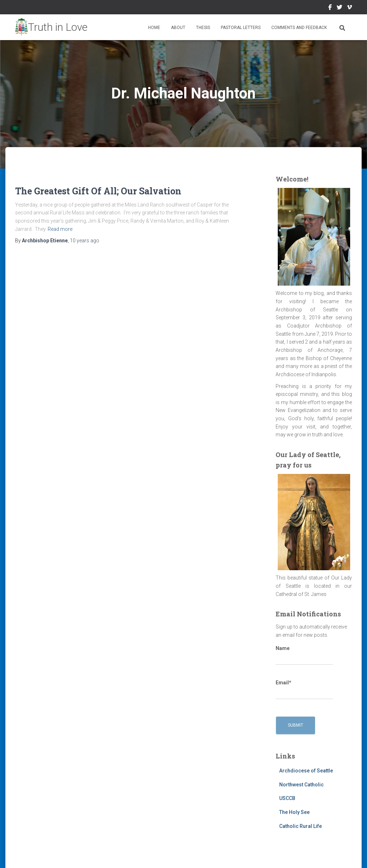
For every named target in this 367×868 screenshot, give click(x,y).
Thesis (203, 28)
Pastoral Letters (241, 28)
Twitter (339, 8)
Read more (60, 229)
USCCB (287, 798)
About (178, 28)
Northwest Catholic (301, 785)
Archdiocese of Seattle (306, 771)
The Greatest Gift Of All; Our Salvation (98, 191)
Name (304, 655)
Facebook (330, 8)
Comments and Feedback (299, 28)
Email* (304, 690)
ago (85, 241)
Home (154, 28)
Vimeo (349, 8)
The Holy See (294, 812)
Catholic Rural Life (301, 826)
